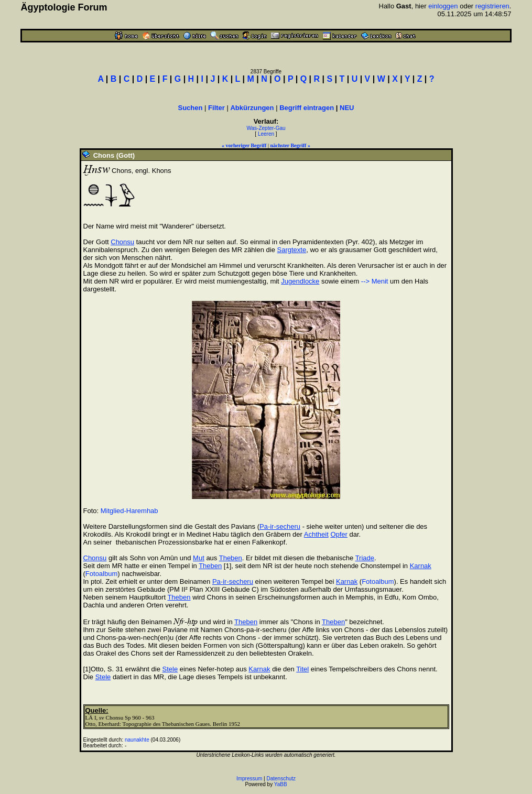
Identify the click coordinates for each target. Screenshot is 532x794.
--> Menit (375, 281)
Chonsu (122, 242)
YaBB (281, 784)
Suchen (191, 108)
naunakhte (137, 740)
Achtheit (316, 534)
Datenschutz (281, 779)
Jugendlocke (300, 281)
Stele (170, 669)
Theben (231, 558)
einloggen (443, 6)
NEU (347, 108)
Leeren (266, 134)
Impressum (249, 779)
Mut (199, 558)
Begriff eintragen (307, 108)
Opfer (339, 534)
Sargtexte (292, 250)
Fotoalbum (101, 574)
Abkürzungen (252, 108)
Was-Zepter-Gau (266, 128)
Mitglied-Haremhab (129, 511)
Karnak (421, 566)
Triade (365, 558)
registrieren (492, 6)
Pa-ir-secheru (280, 526)
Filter (216, 108)
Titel (302, 669)
